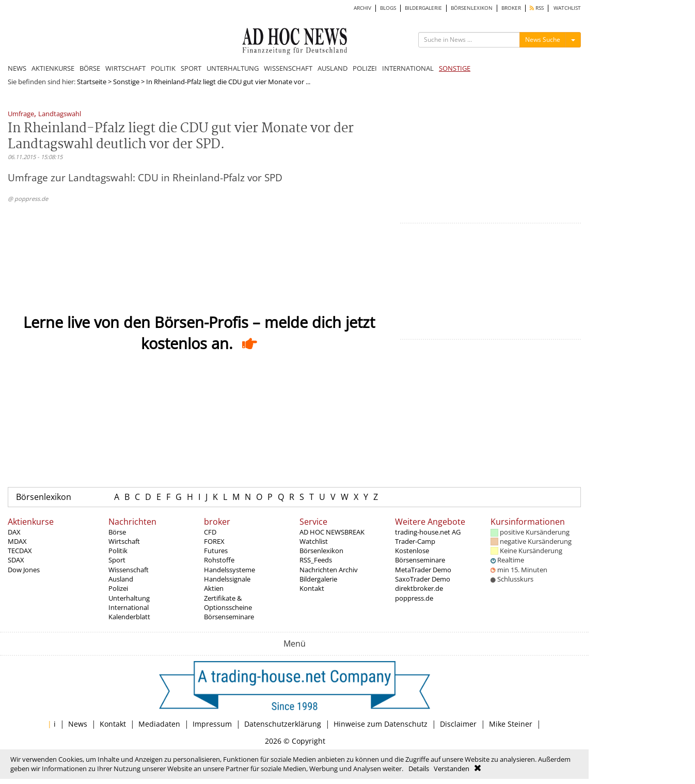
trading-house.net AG (428, 532)
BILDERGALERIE (423, 8)
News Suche (543, 40)
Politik (118, 551)
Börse (117, 532)
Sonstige (126, 82)
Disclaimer (458, 724)
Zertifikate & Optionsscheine (228, 603)
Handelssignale (227, 579)
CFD (210, 532)
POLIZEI (365, 68)
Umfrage (21, 114)
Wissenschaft (129, 570)
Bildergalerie (318, 579)
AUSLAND (333, 68)
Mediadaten (159, 724)
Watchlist (314, 541)
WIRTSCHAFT (125, 68)
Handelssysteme (230, 570)
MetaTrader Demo (423, 570)
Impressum (212, 724)
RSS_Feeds (316, 560)
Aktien (214, 588)
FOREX (214, 541)
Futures (216, 551)
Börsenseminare (229, 617)
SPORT (191, 68)
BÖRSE (90, 68)
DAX (14, 532)
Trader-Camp (415, 541)
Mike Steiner (511, 724)
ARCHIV (362, 8)
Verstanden (452, 769)
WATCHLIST (567, 8)
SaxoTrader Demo (423, 579)
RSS (537, 8)
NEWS (17, 68)
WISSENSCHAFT (288, 68)
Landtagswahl (60, 114)
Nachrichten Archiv (329, 570)
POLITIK (163, 68)
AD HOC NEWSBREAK (332, 532)
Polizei (118, 588)
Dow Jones (24, 570)
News (78, 724)
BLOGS (388, 8)
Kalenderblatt (129, 617)
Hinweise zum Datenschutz (381, 724)
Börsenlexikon (44, 497)
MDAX (17, 541)
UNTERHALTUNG (233, 68)
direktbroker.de (419, 588)
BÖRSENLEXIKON (472, 8)
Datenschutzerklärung (283, 724)
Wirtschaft (124, 541)
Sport (117, 560)
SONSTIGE (455, 68)
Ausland (121, 579)
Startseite (92, 82)
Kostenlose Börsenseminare (420, 555)
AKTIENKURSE (53, 68)
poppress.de (414, 598)
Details (419, 769)
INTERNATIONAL (408, 68)
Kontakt (312, 588)
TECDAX (20, 551)
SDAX (16, 560)
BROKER (511, 8)
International (129, 607)
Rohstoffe (219, 560)
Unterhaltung (129, 598)
